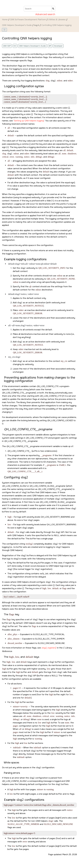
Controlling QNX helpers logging (56, 25)
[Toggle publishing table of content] (4, 30)
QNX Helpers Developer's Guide (17, 25)
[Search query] (39, 9)
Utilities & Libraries (57, 20)
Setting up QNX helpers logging (29, 121)
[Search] (53, 9)
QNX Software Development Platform (28, 20)
